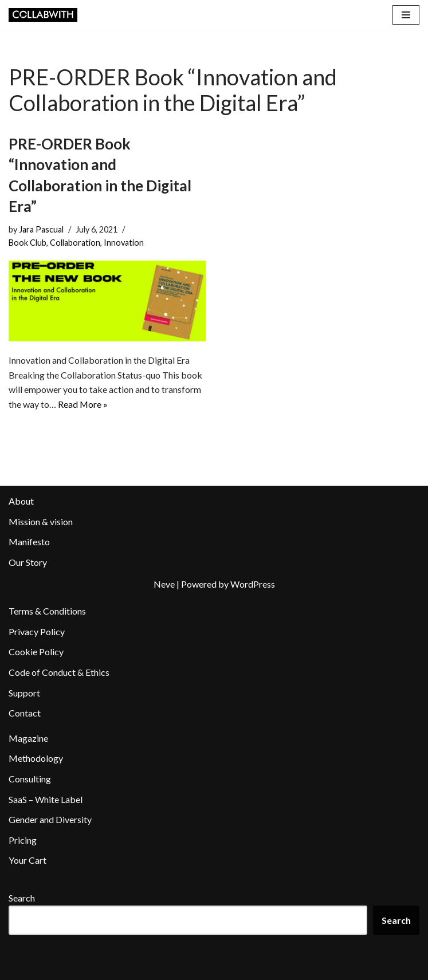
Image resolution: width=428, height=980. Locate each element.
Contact (25, 713)
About (21, 501)
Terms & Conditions (47, 611)
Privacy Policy (37, 631)
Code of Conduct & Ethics (59, 672)
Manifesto (29, 542)
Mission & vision (41, 522)
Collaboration (75, 243)
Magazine (28, 738)
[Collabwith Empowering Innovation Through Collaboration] (43, 15)
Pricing (23, 840)
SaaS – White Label (46, 799)
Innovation (124, 243)
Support (24, 693)
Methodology (36, 759)
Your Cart (28, 861)
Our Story (28, 562)
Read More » (83, 404)
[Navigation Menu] (406, 15)
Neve (164, 584)
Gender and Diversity (50, 819)
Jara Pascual (41, 229)
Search (22, 898)
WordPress (253, 584)
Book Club (28, 243)
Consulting (30, 779)
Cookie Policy (36, 652)
